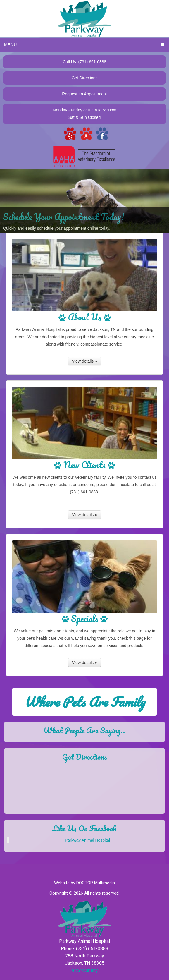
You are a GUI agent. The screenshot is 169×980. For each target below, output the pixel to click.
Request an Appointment (84, 94)
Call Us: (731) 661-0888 (85, 62)
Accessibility (85, 970)
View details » (84, 361)
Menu (11, 45)
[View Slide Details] (84, 201)
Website (62, 883)
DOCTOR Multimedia (96, 883)
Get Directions (85, 78)
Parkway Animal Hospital (87, 840)
